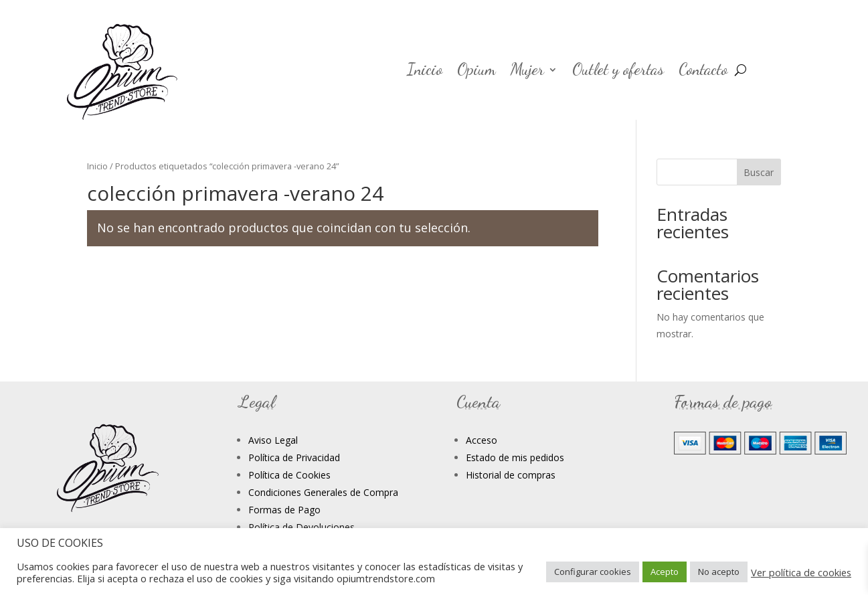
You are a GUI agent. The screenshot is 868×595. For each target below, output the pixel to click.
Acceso (482, 440)
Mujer (527, 72)
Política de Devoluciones (301, 527)
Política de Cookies (289, 475)
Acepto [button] (665, 572)
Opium (476, 72)
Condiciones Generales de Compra (323, 492)
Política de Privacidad (294, 457)
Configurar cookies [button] (593, 572)
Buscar (759, 172)
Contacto (703, 72)
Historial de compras (511, 475)
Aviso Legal (273, 440)
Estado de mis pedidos (515, 457)
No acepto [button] (719, 572)
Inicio (425, 72)
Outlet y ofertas (618, 72)
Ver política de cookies (801, 572)
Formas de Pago (284, 510)
